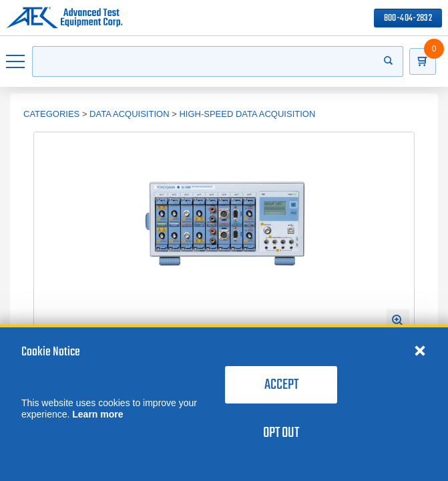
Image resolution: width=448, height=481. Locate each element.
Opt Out (281, 433)
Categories (51, 114)
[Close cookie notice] (420, 350)
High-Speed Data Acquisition (247, 114)
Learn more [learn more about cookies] (97, 414)
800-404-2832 (408, 18)
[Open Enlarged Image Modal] (398, 321)
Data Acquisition (129, 114)
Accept (281, 385)
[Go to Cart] (423, 61)
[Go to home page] (64, 18)
